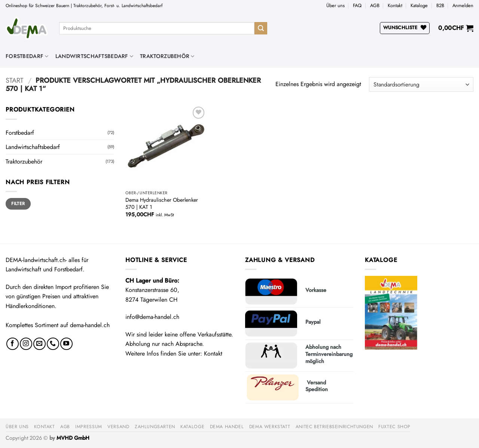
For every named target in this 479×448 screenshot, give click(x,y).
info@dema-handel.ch (152, 317)
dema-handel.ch (90, 325)
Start (15, 80)
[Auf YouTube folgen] (66, 344)
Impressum (89, 427)
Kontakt (395, 5)
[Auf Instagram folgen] (26, 344)
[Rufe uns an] (53, 344)
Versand (118, 427)
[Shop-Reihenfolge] (421, 84)
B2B (440, 5)
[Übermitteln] (261, 28)
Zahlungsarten (155, 427)
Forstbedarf (27, 56)
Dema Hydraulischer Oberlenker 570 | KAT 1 (162, 203)
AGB (375, 5)
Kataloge (419, 5)
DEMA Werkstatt (270, 427)
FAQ (357, 5)
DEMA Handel (227, 427)
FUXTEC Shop (394, 427)
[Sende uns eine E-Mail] (39, 344)
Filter (18, 203)
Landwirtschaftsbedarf (94, 56)
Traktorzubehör (167, 56)
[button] (463, 6)
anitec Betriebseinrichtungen (334, 427)
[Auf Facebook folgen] (13, 344)
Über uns (335, 5)
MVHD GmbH (73, 438)
